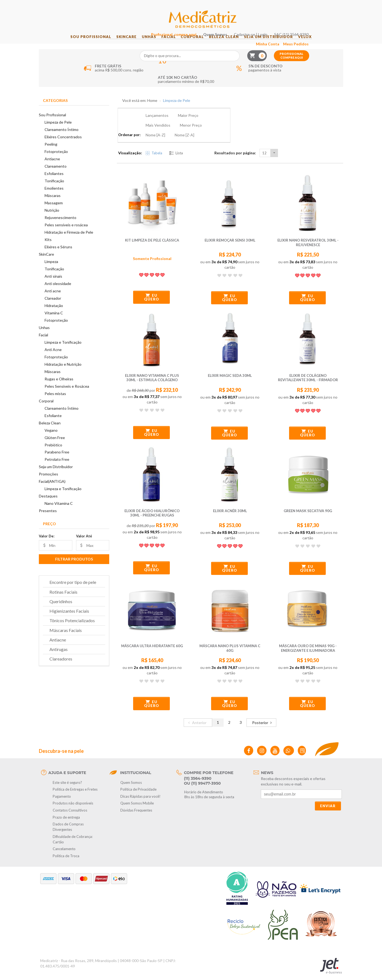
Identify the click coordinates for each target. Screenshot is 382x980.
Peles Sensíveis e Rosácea (67, 393)
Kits (48, 247)
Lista (176, 140)
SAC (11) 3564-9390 (324, 6)
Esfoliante (53, 422)
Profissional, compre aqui (206, 6)
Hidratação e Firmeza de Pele (69, 239)
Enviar (328, 793)
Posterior (263, 709)
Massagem (54, 210)
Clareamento (56, 173)
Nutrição (52, 217)
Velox (318, 44)
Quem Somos (248, 6)
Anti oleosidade (58, 291)
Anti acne (53, 298)
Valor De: (47, 543)
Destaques (48, 503)
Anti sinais (53, 283)
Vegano (51, 437)
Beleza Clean (230, 44)
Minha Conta (300, 15)
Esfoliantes (54, 181)
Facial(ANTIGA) (52, 488)
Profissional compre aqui (324, 27)
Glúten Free (55, 444)
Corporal (194, 44)
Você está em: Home (140, 108)
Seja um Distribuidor (278, 44)
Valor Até (84, 543)
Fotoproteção (56, 159)
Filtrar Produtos (74, 566)
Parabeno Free (57, 459)
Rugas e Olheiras (59, 386)
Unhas (143, 44)
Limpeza (51, 269)
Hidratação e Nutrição (63, 371)
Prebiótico (53, 452)
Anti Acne (53, 356)
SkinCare (117, 44)
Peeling (51, 151)
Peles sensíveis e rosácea (66, 232)
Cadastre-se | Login (283, 6)
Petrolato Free (57, 466)
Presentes (48, 518)
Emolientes (54, 195)
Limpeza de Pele (58, 129)
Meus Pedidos (328, 15)
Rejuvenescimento (60, 225)
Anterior (197, 709)
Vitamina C (54, 320)
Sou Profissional (78, 44)
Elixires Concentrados (63, 144)
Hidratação (54, 313)
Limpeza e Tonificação (63, 349)
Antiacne (52, 166)
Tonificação (54, 188)
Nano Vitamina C (59, 510)
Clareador (53, 305)
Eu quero (152, 285)
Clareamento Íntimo (62, 137)
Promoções (48, 481)
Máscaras (53, 203)
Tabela (154, 140)
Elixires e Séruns (58, 254)
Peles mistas (55, 400)
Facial (167, 44)
